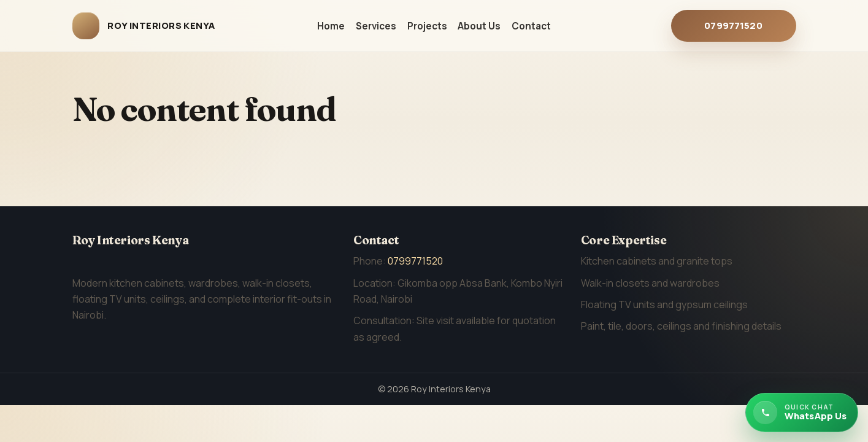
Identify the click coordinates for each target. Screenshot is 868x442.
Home (331, 26)
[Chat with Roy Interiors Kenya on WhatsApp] (802, 413)
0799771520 (733, 25)
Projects (427, 26)
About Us (479, 26)
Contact (531, 26)
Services (376, 26)
